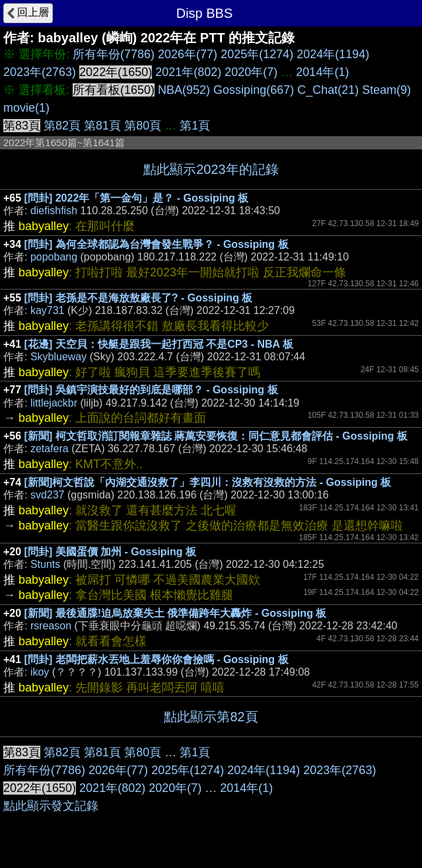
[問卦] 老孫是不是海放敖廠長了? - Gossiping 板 (139, 298)
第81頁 (102, 126)
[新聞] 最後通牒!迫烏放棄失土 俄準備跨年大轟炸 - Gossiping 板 (176, 613)
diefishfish (54, 211)
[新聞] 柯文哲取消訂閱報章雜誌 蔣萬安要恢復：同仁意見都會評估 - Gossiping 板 (216, 436)
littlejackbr (54, 403)
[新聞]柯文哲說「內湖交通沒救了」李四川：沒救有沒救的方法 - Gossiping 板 (208, 482)
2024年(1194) (333, 54)
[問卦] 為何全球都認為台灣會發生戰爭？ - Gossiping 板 (157, 244)
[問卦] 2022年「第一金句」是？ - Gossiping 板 (137, 198)
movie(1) (26, 108)
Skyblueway (58, 357)
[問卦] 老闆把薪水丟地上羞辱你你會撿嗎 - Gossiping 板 (157, 659)
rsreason (51, 626)
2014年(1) (322, 72)
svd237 (48, 495)
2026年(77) (188, 54)
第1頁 (195, 126)
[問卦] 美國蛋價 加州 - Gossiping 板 (110, 552)
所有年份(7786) (114, 54)
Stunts (45, 564)
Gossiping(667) (254, 90)
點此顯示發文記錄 (51, 806)
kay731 (48, 310)
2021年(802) (188, 72)
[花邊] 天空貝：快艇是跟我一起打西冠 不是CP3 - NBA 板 (159, 344)
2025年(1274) (257, 54)
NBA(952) (184, 90)
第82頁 (62, 126)
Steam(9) (386, 90)
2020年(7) (251, 72)
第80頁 (143, 126)
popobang (54, 257)
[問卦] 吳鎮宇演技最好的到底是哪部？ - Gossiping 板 (151, 390)
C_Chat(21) (328, 90)
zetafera (50, 449)
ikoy (40, 672)
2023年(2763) (40, 72)
